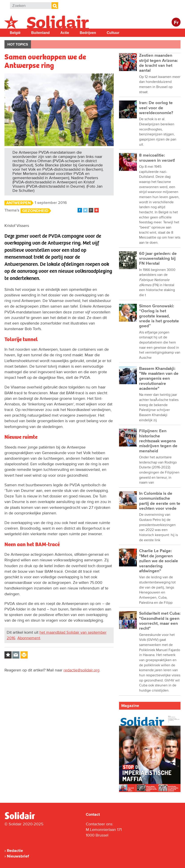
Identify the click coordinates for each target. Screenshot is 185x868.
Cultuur (113, 33)
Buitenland (40, 33)
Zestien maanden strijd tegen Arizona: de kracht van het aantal (158, 63)
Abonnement (29, 638)
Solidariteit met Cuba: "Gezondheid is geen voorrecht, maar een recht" (160, 621)
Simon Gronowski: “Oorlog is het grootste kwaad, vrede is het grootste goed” (159, 316)
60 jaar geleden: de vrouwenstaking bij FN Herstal (158, 259)
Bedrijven (88, 33)
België (15, 33)
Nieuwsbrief (18, 856)
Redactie (15, 851)
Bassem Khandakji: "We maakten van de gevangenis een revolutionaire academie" (159, 379)
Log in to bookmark (8, 655)
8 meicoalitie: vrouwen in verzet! (157, 158)
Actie (65, 33)
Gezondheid (35, 211)
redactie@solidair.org (81, 670)
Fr (176, 23)
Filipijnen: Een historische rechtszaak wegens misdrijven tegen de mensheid (158, 441)
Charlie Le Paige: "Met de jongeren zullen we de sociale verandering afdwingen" (159, 561)
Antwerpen (18, 203)
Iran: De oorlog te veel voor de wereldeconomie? (156, 108)
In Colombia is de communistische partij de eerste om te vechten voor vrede (160, 501)
